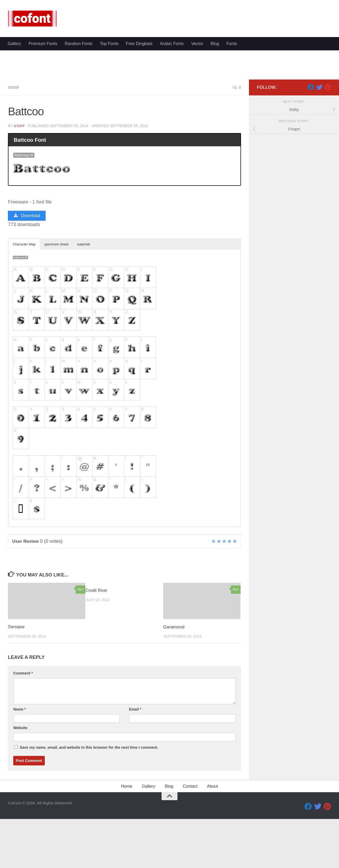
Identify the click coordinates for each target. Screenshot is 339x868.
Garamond (174, 678)
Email (135, 760)
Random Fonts (79, 123)
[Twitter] (319, 138)
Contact (190, 837)
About (212, 837)
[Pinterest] (328, 138)
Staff (19, 176)
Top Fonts (109, 123)
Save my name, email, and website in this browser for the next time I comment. (89, 799)
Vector (197, 123)
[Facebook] (311, 138)
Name (19, 760)
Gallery (14, 123)
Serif (14, 138)
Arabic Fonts (172, 123)
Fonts (232, 123)
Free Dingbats (139, 123)
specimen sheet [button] (56, 296)
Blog (215, 123)
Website (20, 779)
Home (127, 837)
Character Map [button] (24, 296)
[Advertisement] (169, 77)
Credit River (97, 642)
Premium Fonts (43, 123)
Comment (23, 724)
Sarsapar (17, 678)
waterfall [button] (83, 296)
